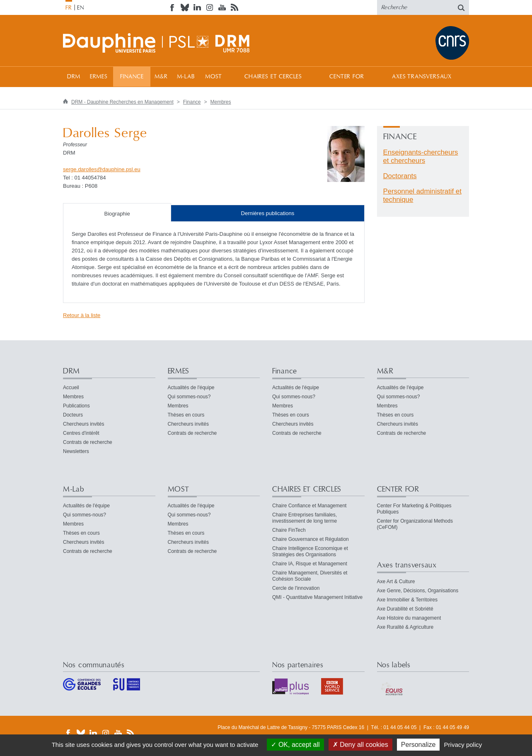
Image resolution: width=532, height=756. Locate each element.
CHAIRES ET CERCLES (273, 77)
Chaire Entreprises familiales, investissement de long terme (305, 518)
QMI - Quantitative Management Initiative (317, 597)
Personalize (418, 745)
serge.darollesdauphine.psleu (102, 169)
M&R (161, 77)
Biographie (117, 214)
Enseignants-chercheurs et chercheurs (421, 156)
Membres (221, 102)
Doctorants (400, 176)
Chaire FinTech (289, 530)
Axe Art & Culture (396, 582)
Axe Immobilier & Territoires (407, 600)
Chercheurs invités (83, 424)
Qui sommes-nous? (189, 397)
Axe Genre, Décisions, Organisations (418, 591)
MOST (214, 77)
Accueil (71, 388)
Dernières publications (268, 213)
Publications (76, 406)
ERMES (99, 77)
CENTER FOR (347, 77)
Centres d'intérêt (81, 433)
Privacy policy (463, 745)
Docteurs (73, 415)
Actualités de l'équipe (191, 388)
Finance (132, 77)
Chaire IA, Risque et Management (310, 564)
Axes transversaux (422, 77)
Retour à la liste (82, 315)
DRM (74, 77)
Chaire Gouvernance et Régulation (311, 539)
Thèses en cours (186, 415)
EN (81, 8)
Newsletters (76, 451)
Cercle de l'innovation (296, 588)
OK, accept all (295, 745)
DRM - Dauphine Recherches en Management (122, 102)
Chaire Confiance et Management (309, 506)
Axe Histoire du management (409, 618)
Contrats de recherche (88, 442)
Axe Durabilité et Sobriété (405, 609)
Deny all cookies (360, 745)
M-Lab (186, 77)
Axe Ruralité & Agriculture (405, 627)
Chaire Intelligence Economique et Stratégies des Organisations (310, 551)
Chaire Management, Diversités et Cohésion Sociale (310, 576)
